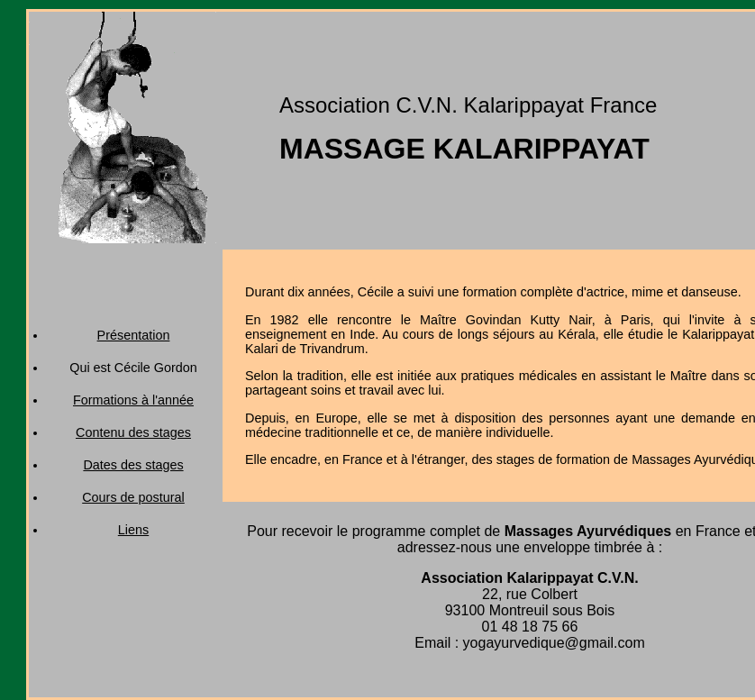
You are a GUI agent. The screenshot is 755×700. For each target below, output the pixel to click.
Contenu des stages (133, 432)
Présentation (134, 335)
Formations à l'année (133, 400)
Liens (133, 530)
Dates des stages (133, 465)
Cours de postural (133, 497)
